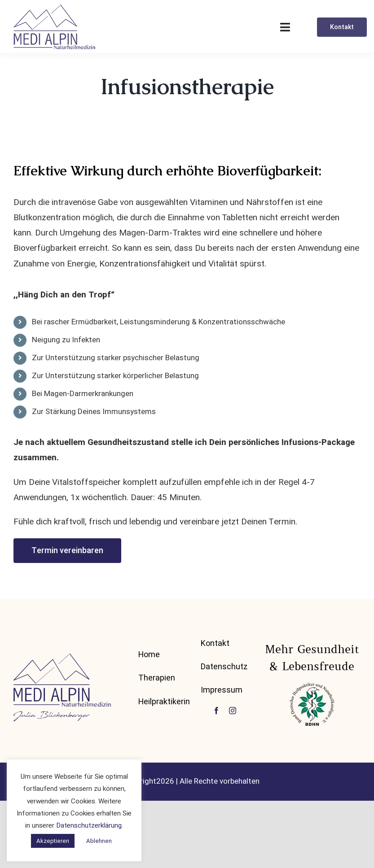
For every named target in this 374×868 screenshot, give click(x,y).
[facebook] (216, 711)
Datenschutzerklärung (89, 825)
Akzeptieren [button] (53, 841)
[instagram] (233, 711)
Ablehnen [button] (99, 841)
